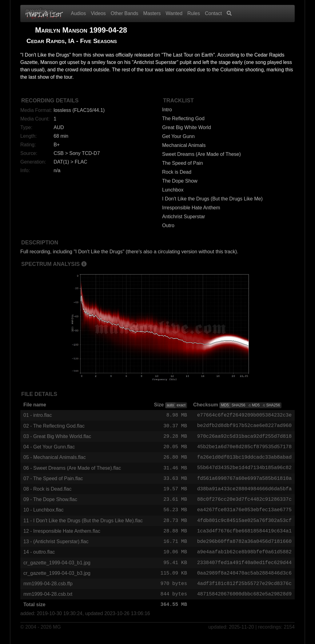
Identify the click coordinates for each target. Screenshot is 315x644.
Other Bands (125, 13)
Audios (78, 13)
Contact (213, 13)
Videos (98, 13)
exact (181, 405)
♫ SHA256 (271, 405)
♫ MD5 (254, 405)
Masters (152, 13)
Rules (194, 13)
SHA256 (239, 405)
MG (57, 635)
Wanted (174, 13)
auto (170, 405)
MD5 (225, 405)
